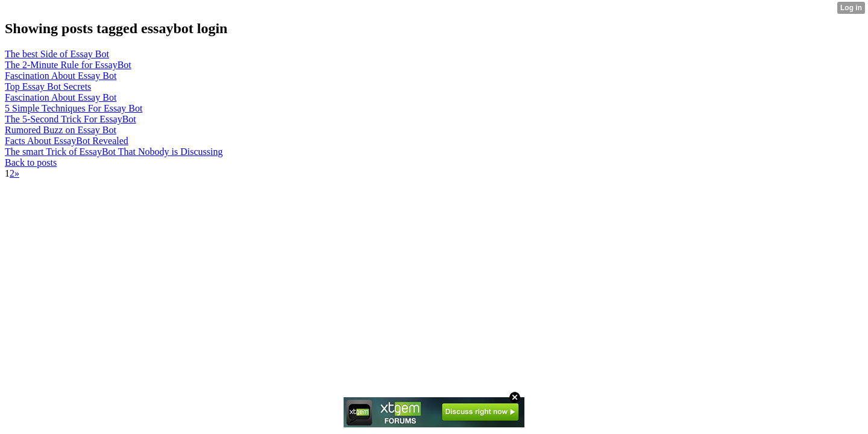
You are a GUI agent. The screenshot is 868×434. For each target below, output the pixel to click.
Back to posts (31, 162)
